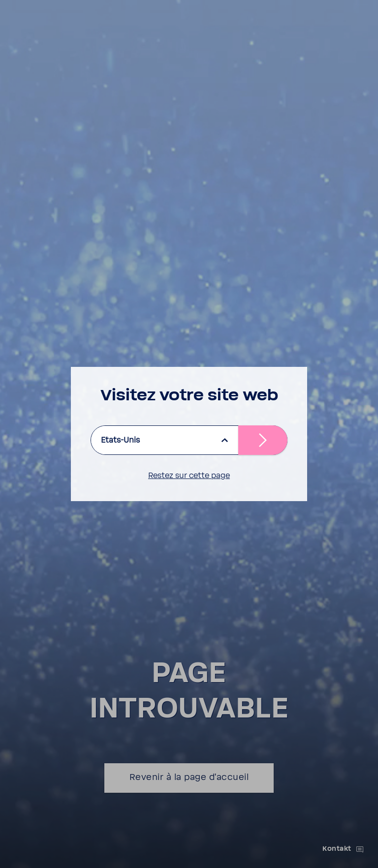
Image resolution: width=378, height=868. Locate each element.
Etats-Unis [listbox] (120, 440)
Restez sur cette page (189, 476)
